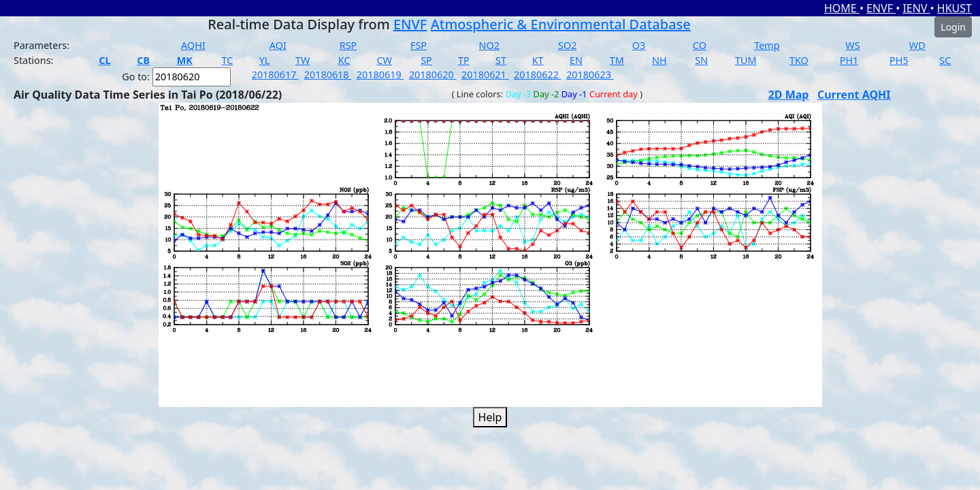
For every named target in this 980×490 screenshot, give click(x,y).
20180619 (380, 75)
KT (538, 60)
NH (659, 60)
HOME (842, 8)
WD (917, 45)
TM (617, 60)
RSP (348, 45)
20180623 (590, 75)
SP (426, 60)
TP (464, 60)
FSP (419, 45)
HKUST (954, 8)
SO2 (567, 45)
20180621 (485, 75)
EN (576, 60)
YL (265, 60)
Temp (767, 45)
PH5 (899, 60)
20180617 (276, 75)
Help (490, 417)
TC (227, 60)
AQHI (193, 45)
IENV (916, 8)
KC (344, 60)
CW (384, 60)
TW (303, 60)
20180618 (328, 75)
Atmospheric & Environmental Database (561, 24)
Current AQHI (854, 95)
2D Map (789, 95)
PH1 (849, 60)
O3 (639, 45)
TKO (799, 60)
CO (700, 45)
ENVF (881, 8)
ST (501, 60)
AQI (278, 45)
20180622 (538, 75)
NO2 (489, 45)
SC (945, 60)
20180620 (433, 75)
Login (953, 27)
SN (701, 60)
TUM (746, 60)
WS (852, 45)
